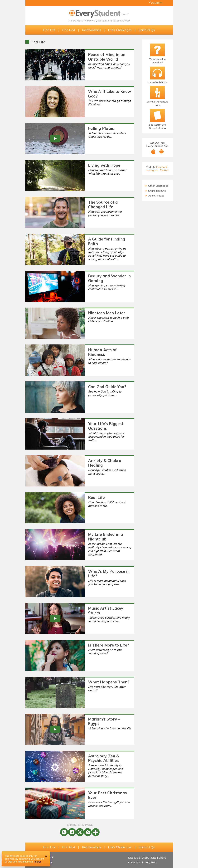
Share (162, 858)
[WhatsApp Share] (64, 832)
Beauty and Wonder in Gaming (109, 278)
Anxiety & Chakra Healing (105, 463)
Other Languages (157, 186)
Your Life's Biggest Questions (106, 426)
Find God (69, 30)
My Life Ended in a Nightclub (106, 537)
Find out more (25, 862)
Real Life (96, 497)
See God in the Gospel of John (157, 126)
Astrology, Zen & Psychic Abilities (104, 758)
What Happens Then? (109, 682)
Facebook (162, 167)
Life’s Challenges (120, 30)
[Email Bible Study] (157, 115)
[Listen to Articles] (157, 73)
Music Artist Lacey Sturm (106, 611)
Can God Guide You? (107, 387)
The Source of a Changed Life (103, 204)
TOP (51, 858)
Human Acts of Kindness (102, 352)
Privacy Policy (150, 863)
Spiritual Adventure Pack (157, 103)
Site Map (134, 858)
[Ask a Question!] (157, 50)
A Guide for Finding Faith (107, 241)
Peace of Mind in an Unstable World (107, 57)
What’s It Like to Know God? (110, 94)
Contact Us (134, 863)
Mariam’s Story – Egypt (104, 721)
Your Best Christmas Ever (107, 795)
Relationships (92, 30)
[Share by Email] (88, 832)
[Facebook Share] (72, 832)
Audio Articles (155, 196)
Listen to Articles (157, 82)
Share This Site (156, 191)
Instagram (152, 170)
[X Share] (80, 832)
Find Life (49, 30)
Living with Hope (104, 165)
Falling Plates (101, 128)
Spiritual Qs (147, 30)
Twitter (164, 170)
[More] (96, 832)
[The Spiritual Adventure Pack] (157, 93)
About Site (149, 858)
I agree (38, 862)
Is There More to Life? (109, 645)
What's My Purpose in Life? (109, 574)
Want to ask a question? (157, 61)
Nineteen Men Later (107, 313)
